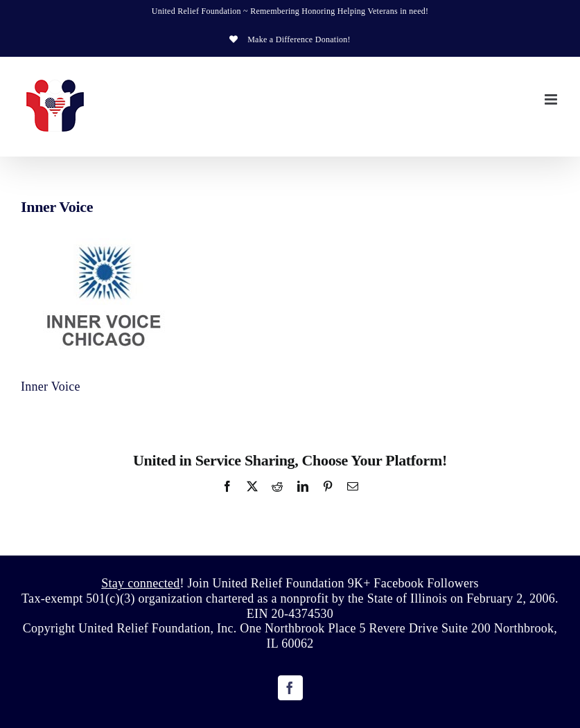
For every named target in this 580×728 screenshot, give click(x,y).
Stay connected (140, 583)
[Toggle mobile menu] (552, 99)
